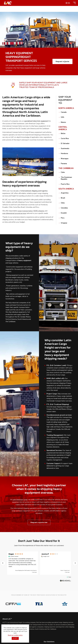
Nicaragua (65, 159)
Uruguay (64, 223)
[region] (39, 563)
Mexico (63, 122)
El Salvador (65, 144)
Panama (64, 164)
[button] (3, 563)
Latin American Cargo (20, 500)
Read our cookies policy (15, 635)
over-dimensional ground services (14, 213)
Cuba (63, 172)
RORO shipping (39, 211)
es (69, 3)
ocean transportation (25, 211)
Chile (63, 203)
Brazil (63, 198)
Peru (63, 218)
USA (63, 117)
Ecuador (64, 213)
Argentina (65, 193)
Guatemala (65, 149)
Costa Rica (65, 139)
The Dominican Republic (66, 178)
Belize (63, 134)
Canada (64, 112)
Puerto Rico (65, 184)
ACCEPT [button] (15, 638)
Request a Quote (62, 61)
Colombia (64, 208)
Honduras (64, 154)
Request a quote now (39, 522)
